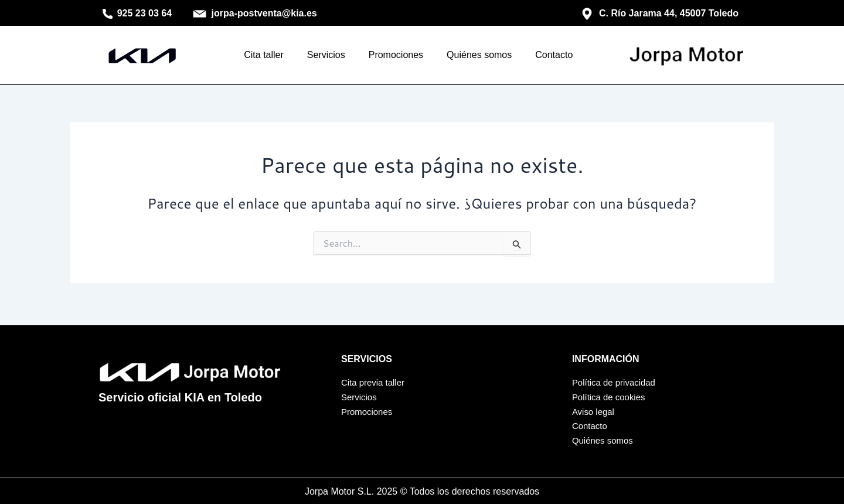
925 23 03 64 (137, 13)
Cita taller (264, 55)
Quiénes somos (479, 55)
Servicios (326, 55)
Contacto (554, 55)
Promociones (396, 55)
